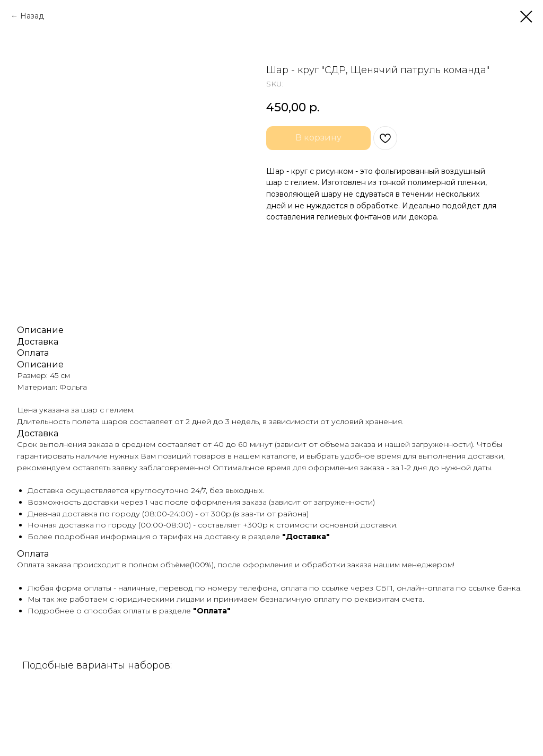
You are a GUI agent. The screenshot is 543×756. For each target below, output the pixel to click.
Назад (32, 16)
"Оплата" (212, 611)
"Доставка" (306, 537)
